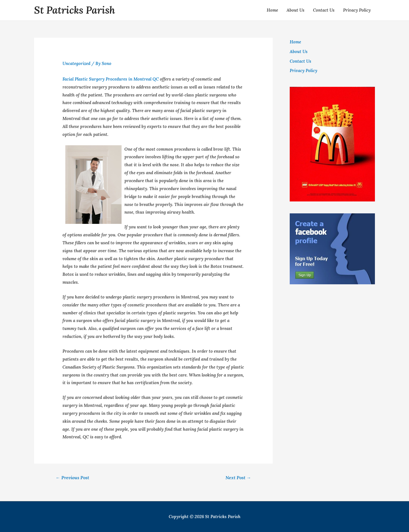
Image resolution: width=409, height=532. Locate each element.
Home (272, 10)
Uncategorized (76, 63)
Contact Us (324, 10)
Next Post (238, 478)
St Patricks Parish (75, 10)
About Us (296, 10)
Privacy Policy (357, 10)
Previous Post (72, 478)
